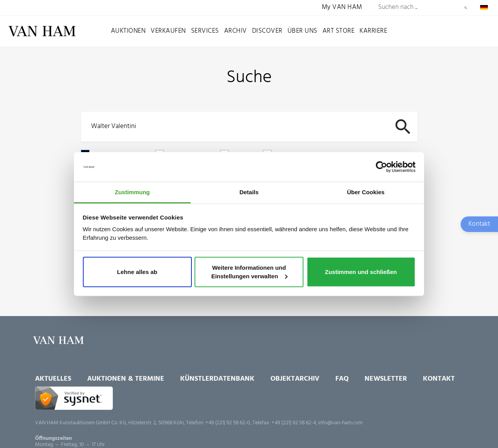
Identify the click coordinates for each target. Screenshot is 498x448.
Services (205, 31)
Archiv (236, 31)
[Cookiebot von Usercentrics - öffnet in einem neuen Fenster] (381, 167)
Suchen (466, 8)
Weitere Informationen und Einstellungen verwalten (249, 272)
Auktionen (128, 31)
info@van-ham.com (340, 423)
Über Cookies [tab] (366, 192)
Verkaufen (168, 31)
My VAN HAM (342, 8)
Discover (267, 31)
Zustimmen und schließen (361, 272)
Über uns (302, 31)
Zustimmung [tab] (132, 192)
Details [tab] (249, 192)
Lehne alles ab (137, 272)
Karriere (373, 31)
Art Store (339, 31)
